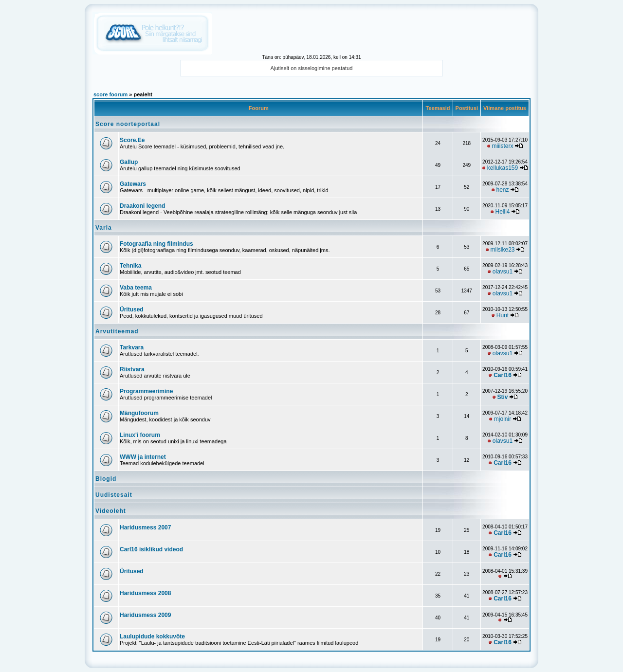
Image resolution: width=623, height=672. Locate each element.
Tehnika (130, 266)
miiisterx (503, 146)
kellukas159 (503, 168)
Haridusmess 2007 (145, 527)
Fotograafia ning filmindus (156, 244)
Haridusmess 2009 (145, 615)
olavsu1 (503, 272)
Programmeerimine (146, 391)
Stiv (503, 397)
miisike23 (503, 250)
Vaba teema (136, 288)
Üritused (132, 309)
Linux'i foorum (140, 435)
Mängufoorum (139, 413)
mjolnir (503, 419)
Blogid (106, 479)
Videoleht (111, 511)
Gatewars (133, 184)
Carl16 (503, 375)
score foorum (110, 94)
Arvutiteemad (117, 331)
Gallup (129, 162)
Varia (104, 228)
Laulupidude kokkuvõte (152, 636)
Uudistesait (114, 495)
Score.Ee (132, 140)
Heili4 (503, 212)
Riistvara (132, 369)
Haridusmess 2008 (145, 593)
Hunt (503, 315)
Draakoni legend (142, 206)
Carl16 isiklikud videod (151, 549)
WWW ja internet (143, 457)
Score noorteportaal (128, 124)
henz (503, 190)
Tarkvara (132, 347)
